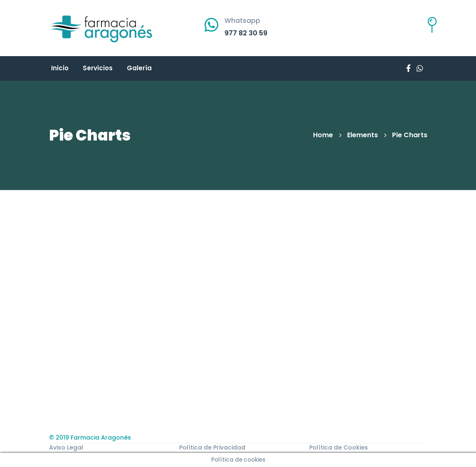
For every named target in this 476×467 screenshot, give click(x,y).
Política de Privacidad (212, 447)
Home (323, 135)
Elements (363, 135)
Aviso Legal (66, 447)
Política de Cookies (339, 447)
